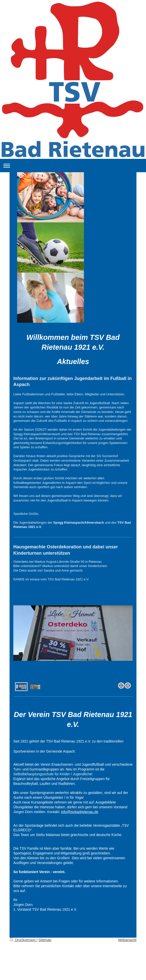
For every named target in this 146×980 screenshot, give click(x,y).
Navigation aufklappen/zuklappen (73, 166)
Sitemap (45, 940)
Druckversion (23, 940)
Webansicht (127, 940)
